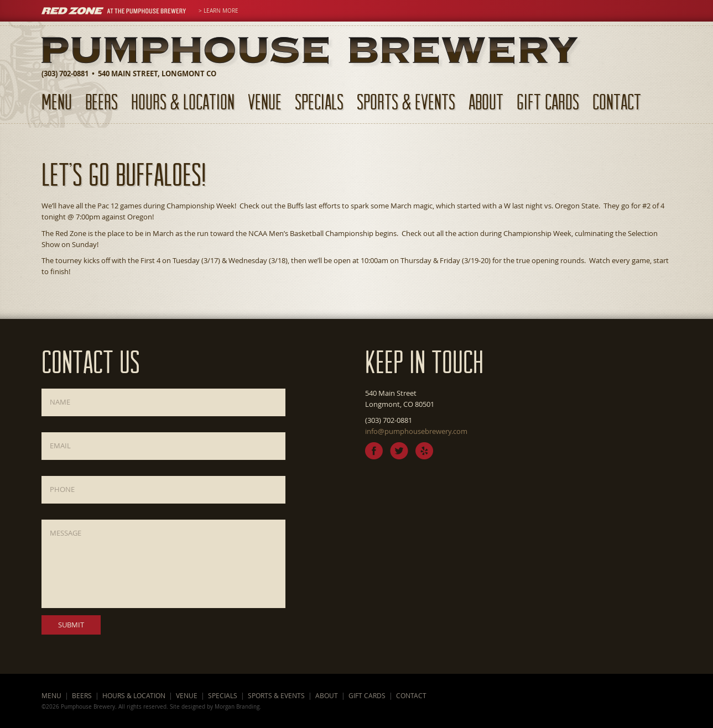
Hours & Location (183, 101)
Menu (57, 101)
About (486, 101)
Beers (102, 101)
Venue (265, 101)
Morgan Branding (237, 706)
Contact (617, 101)
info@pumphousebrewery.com (416, 431)
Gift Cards (548, 101)
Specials (319, 101)
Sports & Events (406, 101)
